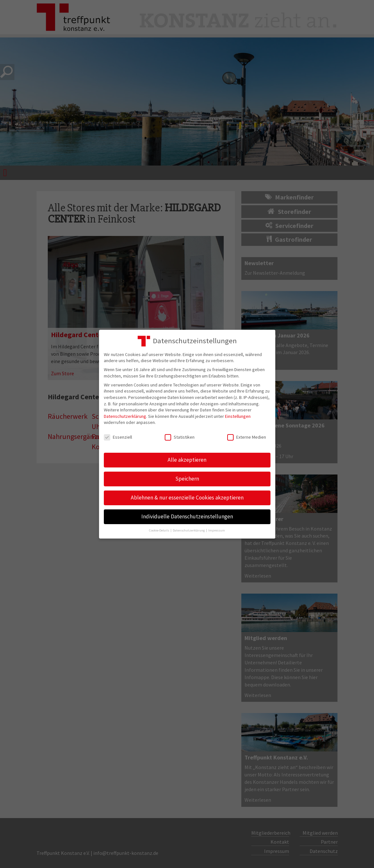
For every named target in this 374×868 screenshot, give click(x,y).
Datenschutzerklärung (125, 416)
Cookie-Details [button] (159, 530)
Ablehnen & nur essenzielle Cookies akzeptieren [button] (187, 498)
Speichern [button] (187, 479)
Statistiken (180, 437)
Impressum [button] (217, 530)
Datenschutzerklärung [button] (189, 530)
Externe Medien (247, 437)
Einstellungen (238, 416)
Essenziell (118, 437)
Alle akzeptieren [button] (187, 460)
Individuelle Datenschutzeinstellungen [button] (187, 516)
